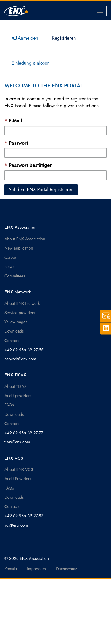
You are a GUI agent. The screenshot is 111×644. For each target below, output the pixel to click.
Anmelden (25, 38)
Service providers (20, 313)
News (9, 267)
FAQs (9, 405)
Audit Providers (18, 479)
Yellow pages (16, 322)
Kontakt (11, 569)
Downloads (14, 331)
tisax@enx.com (17, 442)
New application (19, 248)
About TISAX (15, 386)
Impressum (36, 569)
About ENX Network (22, 303)
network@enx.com (20, 359)
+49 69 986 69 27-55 (24, 350)
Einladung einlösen (31, 63)
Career (10, 257)
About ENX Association (25, 239)
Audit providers (18, 396)
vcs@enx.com (16, 525)
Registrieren (64, 38)
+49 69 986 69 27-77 (24, 433)
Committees (15, 276)
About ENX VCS (19, 469)
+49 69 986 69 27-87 (24, 516)
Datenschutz (66, 569)
